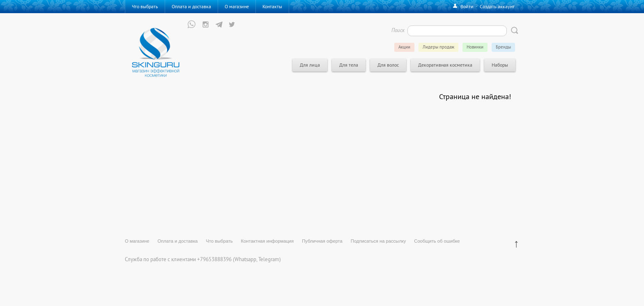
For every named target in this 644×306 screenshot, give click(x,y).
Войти (467, 6)
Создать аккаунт (497, 6)
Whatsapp (245, 259)
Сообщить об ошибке (437, 241)
